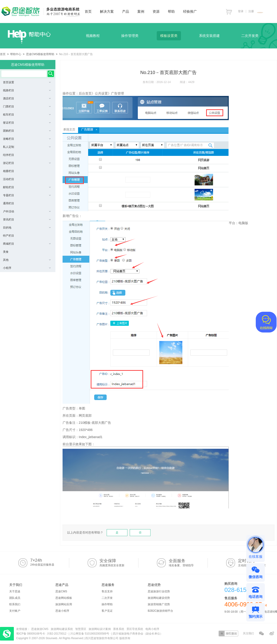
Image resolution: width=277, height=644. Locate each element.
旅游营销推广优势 (159, 604)
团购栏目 (27, 131)
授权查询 (228, 634)
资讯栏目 (27, 220)
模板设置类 (169, 36)
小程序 (27, 268)
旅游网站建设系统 (62, 629)
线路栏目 (27, 90)
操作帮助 (107, 604)
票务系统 (119, 629)
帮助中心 (16, 54)
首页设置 (27, 82)
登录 (241, 11)
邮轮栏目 (27, 187)
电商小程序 (152, 629)
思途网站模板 (64, 598)
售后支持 (107, 591)
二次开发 (107, 598)
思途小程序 (62, 611)
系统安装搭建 (209, 36)
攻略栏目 (27, 139)
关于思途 (15, 591)
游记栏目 (27, 163)
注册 (251, 11)
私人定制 (27, 147)
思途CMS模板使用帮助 (40, 54)
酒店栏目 (27, 98)
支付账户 (15, 611)
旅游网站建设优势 (159, 598)
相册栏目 (9, 171)
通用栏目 (9, 203)
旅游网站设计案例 (100, 629)
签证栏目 (27, 123)
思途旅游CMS (40, 629)
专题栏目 (27, 195)
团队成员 (15, 598)
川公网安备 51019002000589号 (90, 634)
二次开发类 (250, 36)
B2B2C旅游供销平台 (160, 611)
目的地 (27, 228)
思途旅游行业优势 (159, 591)
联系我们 (15, 604)
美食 (6, 252)
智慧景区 (81, 629)
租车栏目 (27, 115)
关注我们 (248, 633)
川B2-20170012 (57, 634)
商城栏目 (27, 244)
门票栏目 (27, 107)
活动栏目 (9, 179)
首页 (3, 54)
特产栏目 (9, 236)
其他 (27, 260)
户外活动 (27, 211)
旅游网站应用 (64, 604)
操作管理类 (130, 36)
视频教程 (93, 36)
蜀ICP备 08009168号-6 (31, 634)
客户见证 (107, 611)
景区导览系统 (135, 629)
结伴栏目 (9, 155)
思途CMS (61, 591)
